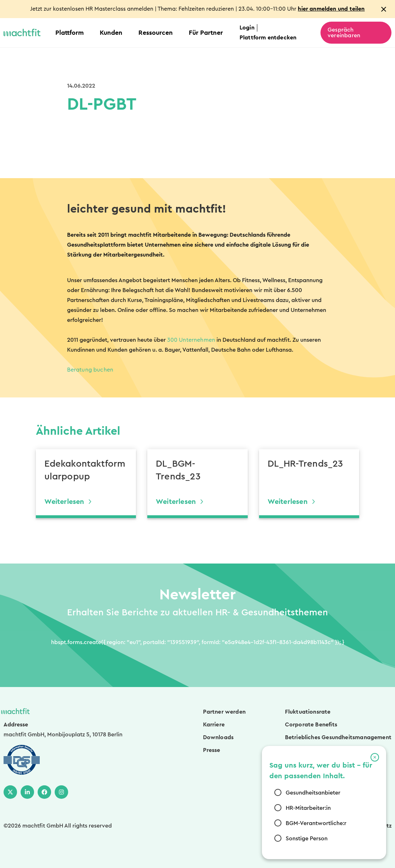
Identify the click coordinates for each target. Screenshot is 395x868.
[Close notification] (384, 9)
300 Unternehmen (191, 340)
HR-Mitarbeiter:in (308, 808)
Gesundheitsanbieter (313, 793)
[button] (375, 757)
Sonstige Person (307, 839)
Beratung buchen (90, 370)
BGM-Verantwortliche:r (316, 823)
